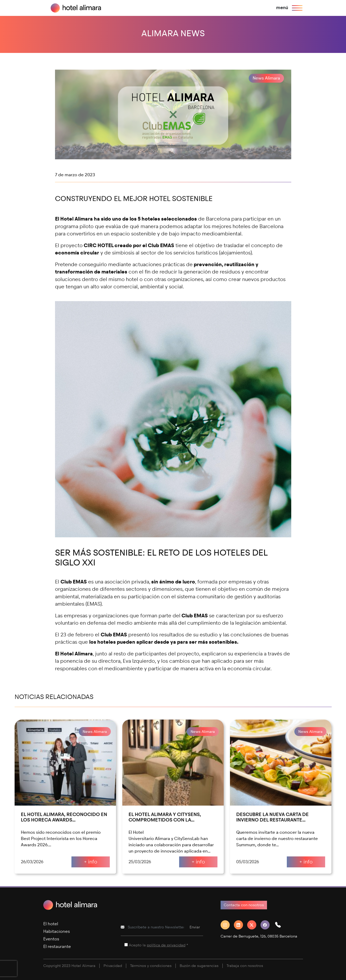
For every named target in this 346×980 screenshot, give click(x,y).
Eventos (51, 939)
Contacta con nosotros (244, 905)
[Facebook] (267, 925)
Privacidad (113, 966)
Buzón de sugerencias (199, 966)
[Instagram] (227, 925)
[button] (280, 925)
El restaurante (57, 946)
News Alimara (266, 78)
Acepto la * (158, 945)
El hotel (51, 924)
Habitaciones (57, 931)
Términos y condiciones (151, 966)
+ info (91, 862)
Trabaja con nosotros (245, 966)
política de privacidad (166, 945)
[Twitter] (254, 925)
